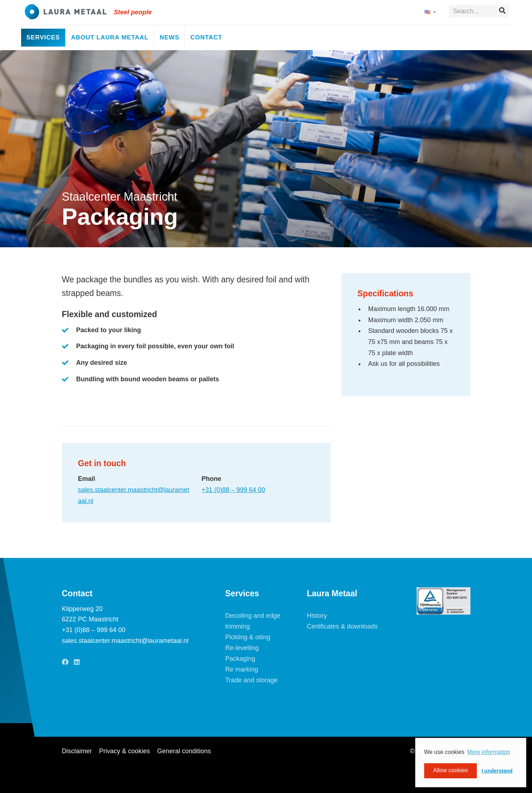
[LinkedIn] (77, 662)
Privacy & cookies (125, 751)
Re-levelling (242, 648)
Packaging (240, 659)
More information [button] (489, 752)
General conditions (184, 751)
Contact (206, 37)
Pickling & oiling (248, 637)
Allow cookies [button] (450, 771)
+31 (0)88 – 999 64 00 (234, 490)
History (317, 616)
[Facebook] (65, 662)
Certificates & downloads (342, 626)
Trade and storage (251, 680)
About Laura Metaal (110, 37)
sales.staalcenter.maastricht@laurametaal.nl (125, 641)
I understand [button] (497, 771)
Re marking (242, 669)
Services (43, 37)
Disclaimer (77, 751)
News (169, 37)
